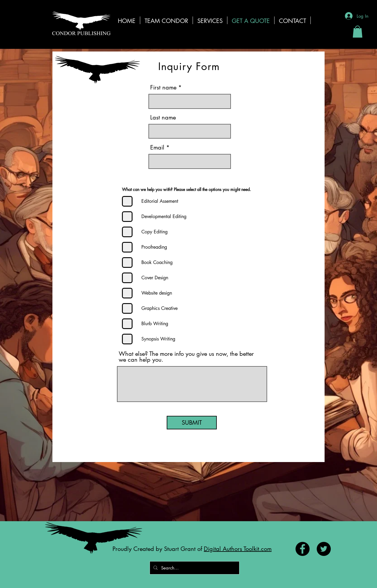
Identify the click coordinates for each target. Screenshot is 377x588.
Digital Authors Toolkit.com (238, 549)
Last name (163, 117)
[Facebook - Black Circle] (302, 549)
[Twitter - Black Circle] (324, 549)
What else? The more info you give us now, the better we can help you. (186, 357)
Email (157, 147)
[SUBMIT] (192, 423)
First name (163, 87)
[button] (210, 20)
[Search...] (194, 568)
